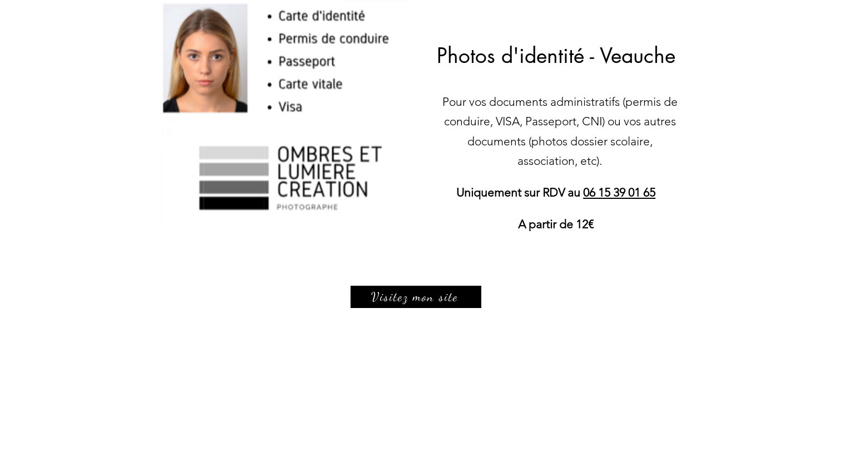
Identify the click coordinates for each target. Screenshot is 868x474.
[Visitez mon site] (416, 297)
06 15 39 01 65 (619, 192)
